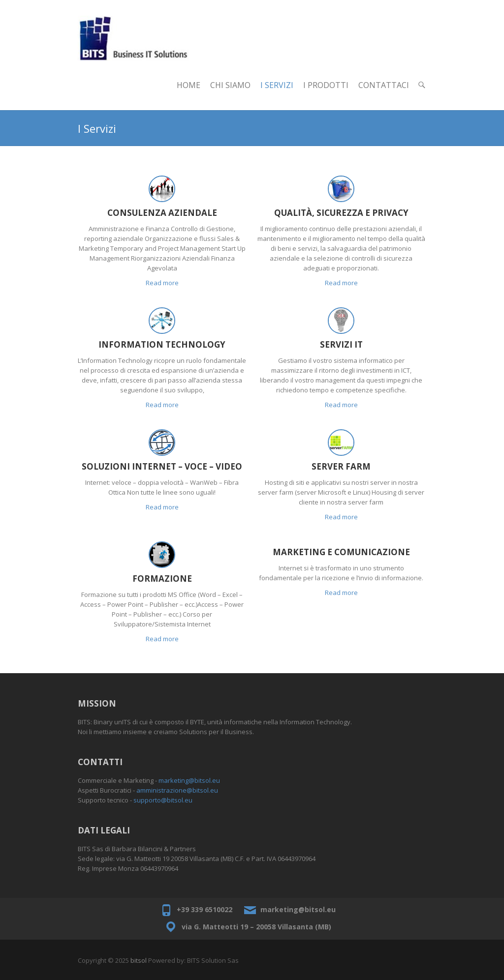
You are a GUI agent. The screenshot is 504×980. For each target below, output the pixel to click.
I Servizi (277, 85)
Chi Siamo (230, 85)
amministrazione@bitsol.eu (177, 790)
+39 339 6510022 (205, 909)
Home (189, 85)
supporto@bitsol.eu (163, 800)
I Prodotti (326, 85)
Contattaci (384, 85)
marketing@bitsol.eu (189, 780)
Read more (162, 283)
